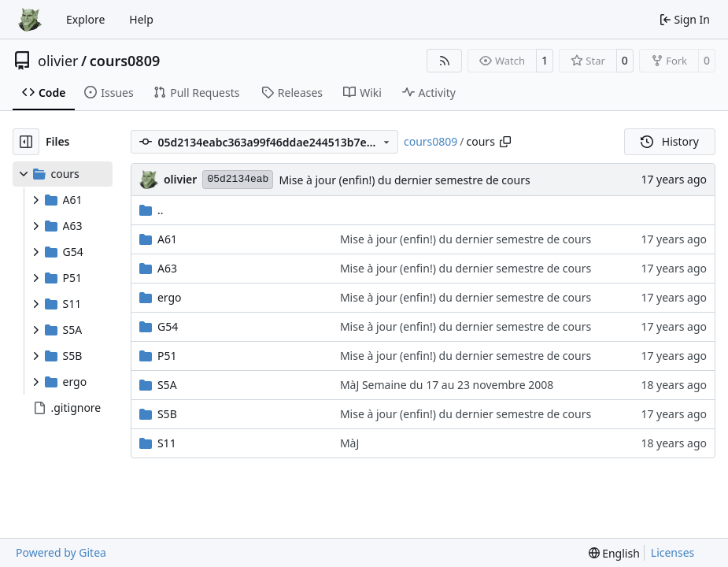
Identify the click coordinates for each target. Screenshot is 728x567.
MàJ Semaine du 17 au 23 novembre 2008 (447, 385)
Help (141, 19)
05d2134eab (238, 179)
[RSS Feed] (445, 61)
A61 (167, 239)
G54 (168, 326)
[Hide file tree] (26, 142)
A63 (167, 268)
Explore (85, 19)
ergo (170, 297)
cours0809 (125, 61)
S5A (167, 385)
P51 (167, 356)
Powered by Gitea (61, 552)
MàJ (349, 443)
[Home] (30, 20)
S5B (167, 414)
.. (152, 210)
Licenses (673, 552)
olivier (58, 61)
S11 (167, 443)
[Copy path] (505, 142)
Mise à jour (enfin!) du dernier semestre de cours (404, 180)
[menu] (614, 553)
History (670, 141)
